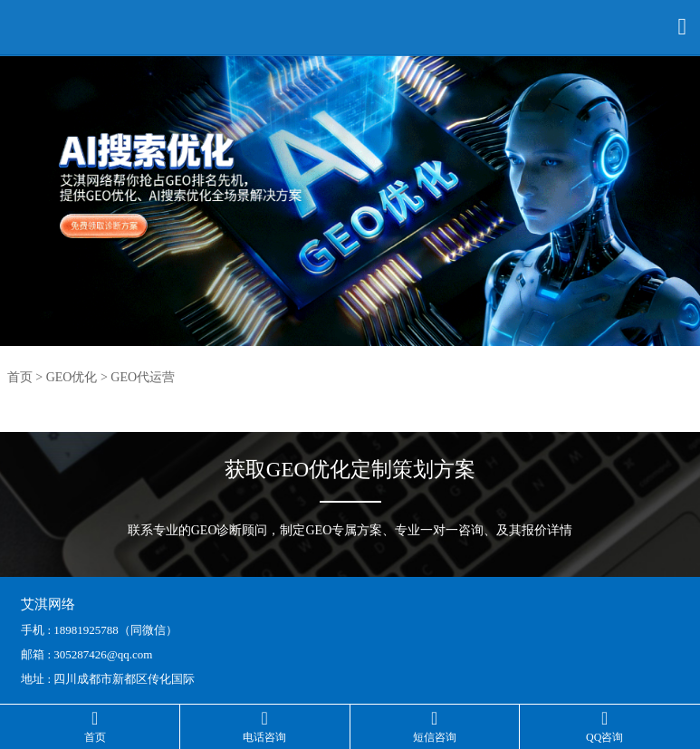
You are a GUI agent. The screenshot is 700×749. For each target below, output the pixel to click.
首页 (20, 377)
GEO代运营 (143, 377)
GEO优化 (72, 377)
